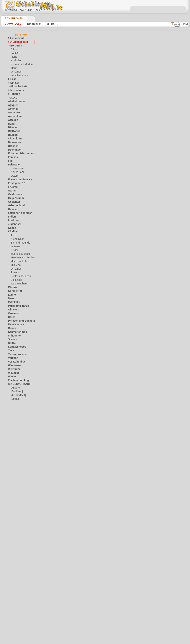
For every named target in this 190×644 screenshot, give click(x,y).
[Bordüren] (17, 392)
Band (11, 124)
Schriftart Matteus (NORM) (87, 496)
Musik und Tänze (17, 306)
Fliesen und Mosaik (18, 180)
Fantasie (13, 157)
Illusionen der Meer (18, 213)
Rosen (11, 328)
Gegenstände (15, 198)
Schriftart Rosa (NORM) (85, 439)
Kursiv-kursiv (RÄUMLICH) (87, 323)
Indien (11, 217)
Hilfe (45, 24)
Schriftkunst (79, 295)
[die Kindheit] (18, 395)
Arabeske (13, 113)
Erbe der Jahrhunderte (20, 154)
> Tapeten (13, 94)
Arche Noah (17, 239)
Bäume (12, 128)
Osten (11, 317)
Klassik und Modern (21, 64)
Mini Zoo (15, 265)
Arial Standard (80, 179)
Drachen (13, 146)
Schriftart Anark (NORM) (86, 468)
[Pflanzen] (16, 406)
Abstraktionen (15, 102)
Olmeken (13, 310)
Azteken (12, 120)
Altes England (79, 93)
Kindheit (12, 232)
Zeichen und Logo (17, 380)
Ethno (14, 49)
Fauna (14, 53)
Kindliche (15, 61)
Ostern (14, 176)
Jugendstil (13, 224)
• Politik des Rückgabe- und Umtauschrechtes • (95, 612)
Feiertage (13, 165)
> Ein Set (12, 83)
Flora (13, 57)
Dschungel (13, 150)
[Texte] (14, 410)
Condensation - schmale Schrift (89, 208)
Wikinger (13, 373)
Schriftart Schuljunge (84, 237)
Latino (12, 295)
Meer (13, 68)
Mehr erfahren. (125, 641)
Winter (12, 377)
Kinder (14, 250)
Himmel (12, 209)
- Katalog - (12, 24)
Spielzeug (15, 280)
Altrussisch (78, 122)
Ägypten (12, 105)
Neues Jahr (16, 172)
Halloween (16, 168)
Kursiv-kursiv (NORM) (84, 352)
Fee (10, 161)
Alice (13, 235)
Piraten (14, 273)
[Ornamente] (17, 403)
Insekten (13, 220)
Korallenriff (14, 291)
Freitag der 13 (15, 183)
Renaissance (15, 325)
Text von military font (84, 266)
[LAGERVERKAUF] (18, 384)
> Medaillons (15, 90)
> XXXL (12, 98)
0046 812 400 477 (103, 570)
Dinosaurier (14, 142)
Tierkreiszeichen (16, 354)
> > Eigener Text (16, 42)
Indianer (15, 247)
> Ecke (11, 79)
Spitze (11, 343)
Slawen (12, 339)
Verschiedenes (18, 75)
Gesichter (13, 202)
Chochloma (14, 139)
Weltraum (13, 369)
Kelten (11, 228)
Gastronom (14, 194)
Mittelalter (14, 302)
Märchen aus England (22, 258)
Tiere (11, 351)
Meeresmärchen (19, 261)
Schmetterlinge (16, 332)
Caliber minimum (81, 151)
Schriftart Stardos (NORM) (87, 410)
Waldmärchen (18, 284)
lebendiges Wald (19, 254)
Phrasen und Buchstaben (21, 321)
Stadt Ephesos (16, 347)
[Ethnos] (15, 399)
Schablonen (12, 18)
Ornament (16, 72)
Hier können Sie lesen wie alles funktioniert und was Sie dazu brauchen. (170, 166)
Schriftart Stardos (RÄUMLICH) (90, 381)
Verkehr (12, 358)
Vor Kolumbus (15, 362)
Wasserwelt (14, 366)
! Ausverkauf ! (15, 38)
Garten (12, 191)
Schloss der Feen (19, 276)
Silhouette (13, 336)
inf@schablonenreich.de (95, 593)
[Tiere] (14, 414)
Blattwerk (13, 131)
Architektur (14, 116)
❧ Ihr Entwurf (15, 418)
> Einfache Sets (16, 87)
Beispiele (30, 24)
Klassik (12, 287)
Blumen (12, 135)
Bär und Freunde (19, 243)
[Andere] (15, 388)
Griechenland (15, 206)
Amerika (12, 109)
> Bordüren (14, 46)
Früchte (12, 187)
